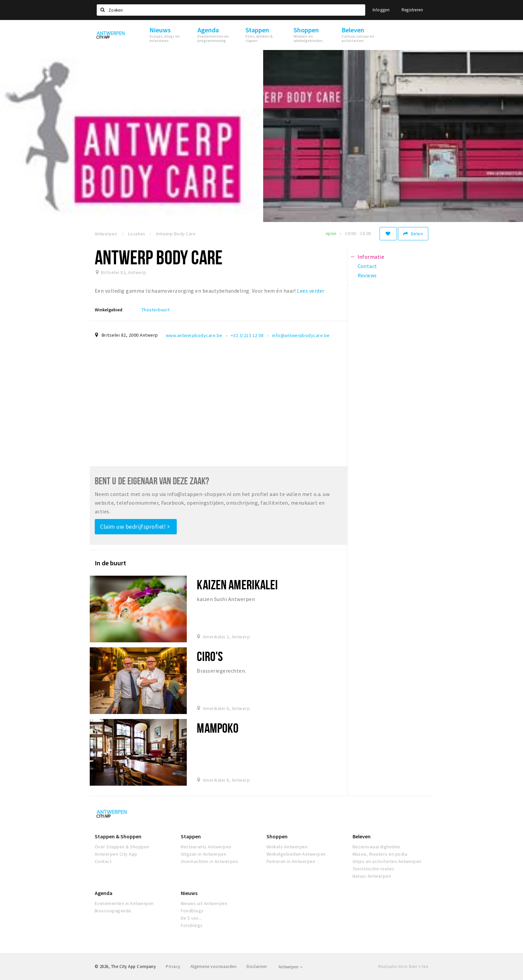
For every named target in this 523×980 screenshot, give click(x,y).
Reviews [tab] (367, 275)
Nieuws (189, 893)
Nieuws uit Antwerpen (204, 903)
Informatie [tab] (371, 257)
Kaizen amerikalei (237, 584)
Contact (103, 861)
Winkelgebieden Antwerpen (296, 854)
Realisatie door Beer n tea (403, 966)
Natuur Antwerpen (372, 876)
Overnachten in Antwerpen (209, 861)
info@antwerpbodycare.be (301, 335)
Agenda (104, 893)
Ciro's (210, 656)
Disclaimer (257, 966)
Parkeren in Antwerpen (291, 861)
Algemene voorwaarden (214, 966)
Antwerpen (291, 967)
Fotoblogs (192, 925)
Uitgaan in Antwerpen (204, 854)
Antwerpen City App (116, 854)
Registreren (412, 10)
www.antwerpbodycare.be (194, 335)
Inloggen (381, 10)
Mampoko (218, 728)
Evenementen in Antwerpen (124, 903)
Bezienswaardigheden (376, 847)
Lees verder (311, 291)
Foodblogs (192, 911)
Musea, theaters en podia (380, 854)
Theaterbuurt (156, 310)
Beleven (362, 836)
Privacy (173, 966)
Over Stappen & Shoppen (122, 847)
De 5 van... (191, 918)
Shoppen (277, 836)
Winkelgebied (109, 310)
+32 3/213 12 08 (247, 335)
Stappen (191, 836)
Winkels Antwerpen (287, 847)
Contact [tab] (367, 266)
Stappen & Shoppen (118, 836)
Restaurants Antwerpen (206, 847)
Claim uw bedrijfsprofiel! (135, 526)
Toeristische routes (374, 869)
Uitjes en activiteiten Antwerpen (387, 861)
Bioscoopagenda (113, 911)
